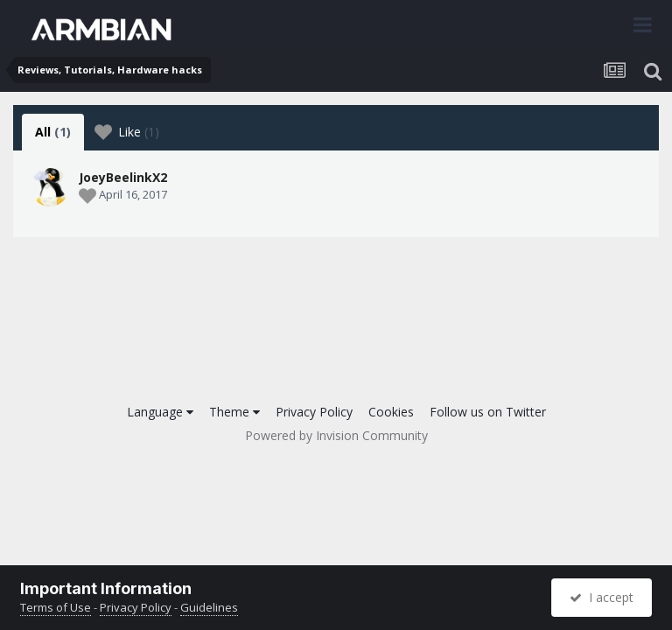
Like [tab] (127, 132)
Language (160, 412)
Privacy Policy (314, 412)
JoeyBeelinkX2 (123, 177)
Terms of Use (56, 607)
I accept (602, 597)
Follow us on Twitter (488, 412)
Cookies (391, 412)
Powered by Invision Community (336, 435)
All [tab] (53, 132)
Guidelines (209, 607)
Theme (234, 412)
